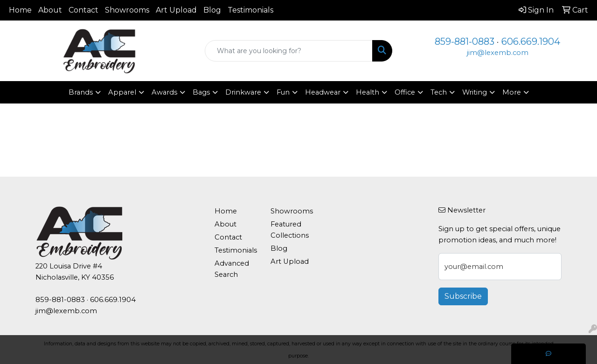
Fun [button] (283, 92)
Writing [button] (475, 92)
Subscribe (463, 296)
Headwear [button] (323, 92)
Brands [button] (81, 92)
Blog (212, 10)
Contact (83, 10)
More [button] (512, 92)
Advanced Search (232, 269)
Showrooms (127, 10)
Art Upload (176, 10)
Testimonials (250, 10)
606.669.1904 (531, 41)
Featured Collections (290, 230)
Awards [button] (164, 92)
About (50, 10)
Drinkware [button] (243, 92)
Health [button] (368, 92)
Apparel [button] (122, 92)
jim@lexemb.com (498, 53)
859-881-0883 (465, 41)
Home (20, 10)
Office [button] (405, 92)
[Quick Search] (289, 51)
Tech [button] (439, 92)
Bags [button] (201, 92)
